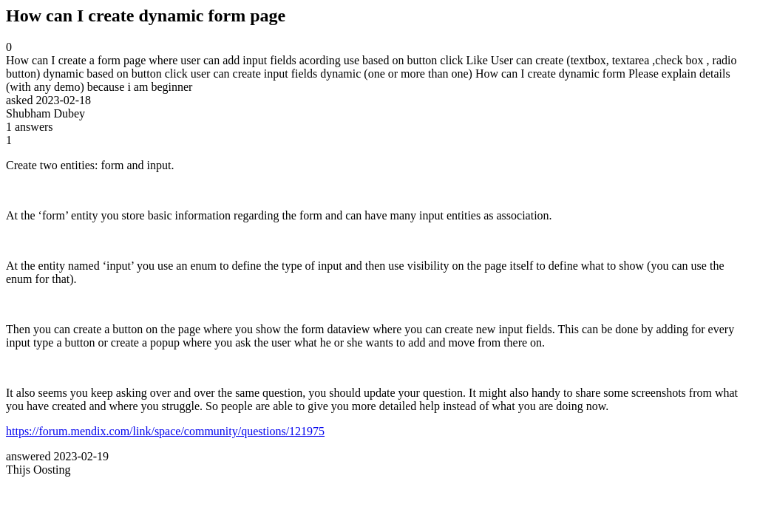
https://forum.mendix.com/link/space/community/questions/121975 (165, 431)
